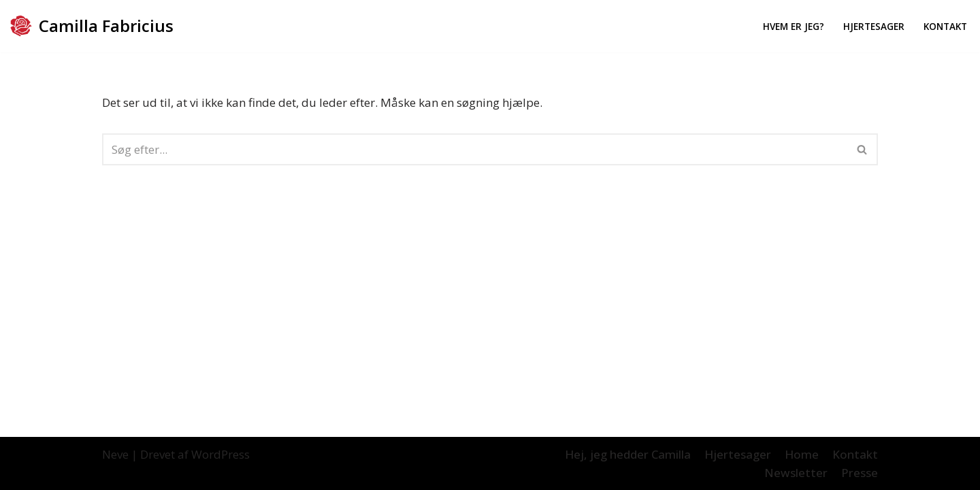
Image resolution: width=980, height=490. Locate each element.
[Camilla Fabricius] (92, 26)
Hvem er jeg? (794, 26)
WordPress (220, 454)
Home (802, 454)
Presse (860, 473)
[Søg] (475, 149)
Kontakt (945, 26)
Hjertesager (874, 26)
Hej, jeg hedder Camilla (628, 454)
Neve (115, 454)
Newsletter (796, 473)
